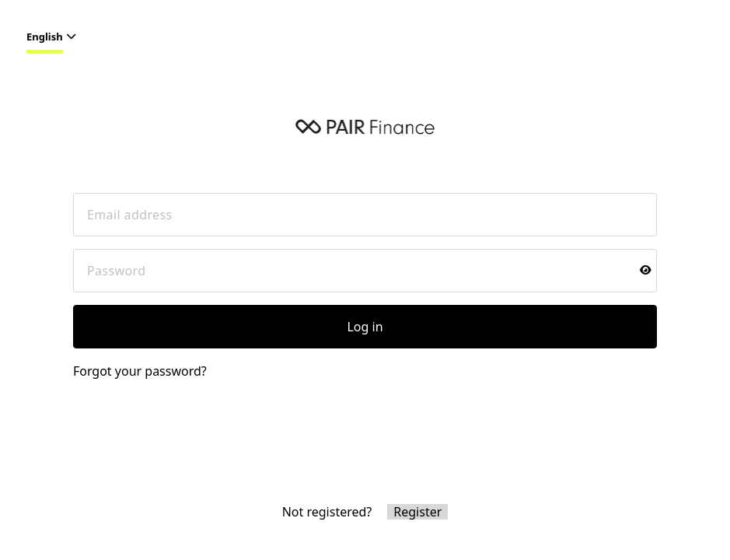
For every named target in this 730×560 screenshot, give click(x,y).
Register (417, 512)
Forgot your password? (140, 371)
